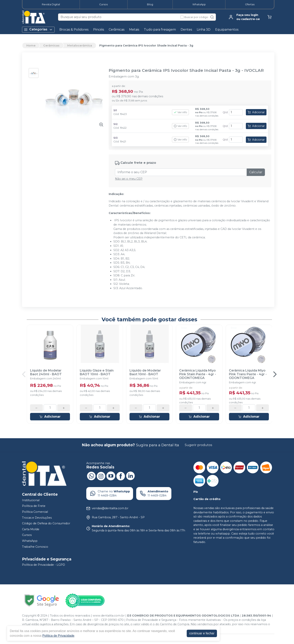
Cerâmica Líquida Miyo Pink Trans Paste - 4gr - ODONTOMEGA (248, 374)
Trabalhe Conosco (35, 547)
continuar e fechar (202, 633)
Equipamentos (227, 30)
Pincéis (99, 30)
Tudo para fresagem (160, 30)
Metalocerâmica (80, 46)
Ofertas (250, 4)
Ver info (180, 112)
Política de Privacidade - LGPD (44, 565)
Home (31, 46)
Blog (150, 4)
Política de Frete (34, 506)
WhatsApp (199, 4)
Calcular (256, 172)
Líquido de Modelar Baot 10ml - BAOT (145, 372)
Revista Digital (51, 4)
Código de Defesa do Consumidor (46, 523)
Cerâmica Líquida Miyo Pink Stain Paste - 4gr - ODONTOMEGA (198, 374)
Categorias (38, 30)
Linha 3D (204, 30)
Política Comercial (35, 512)
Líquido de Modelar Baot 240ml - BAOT (46, 372)
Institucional (31, 500)
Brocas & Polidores (74, 30)
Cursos (103, 4)
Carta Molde (31, 529)
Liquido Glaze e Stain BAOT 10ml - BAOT (97, 372)
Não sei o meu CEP (129, 179)
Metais (134, 30)
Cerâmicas (117, 30)
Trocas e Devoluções (37, 518)
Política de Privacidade (58, 636)
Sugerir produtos (198, 445)
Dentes (186, 30)
